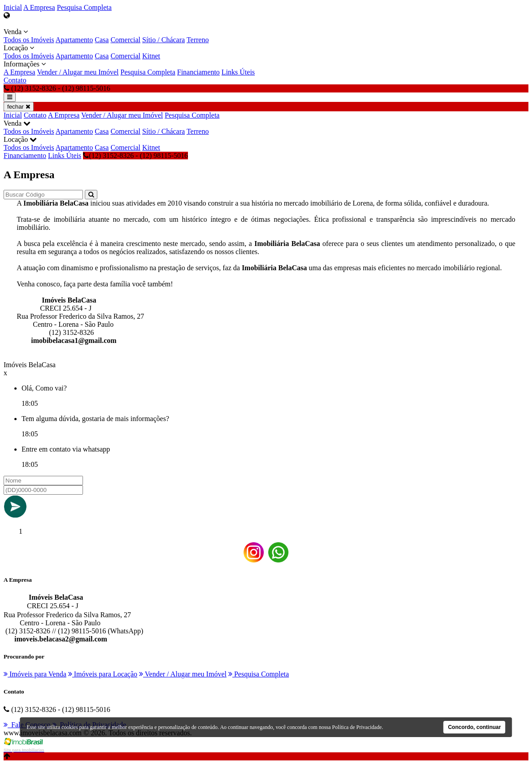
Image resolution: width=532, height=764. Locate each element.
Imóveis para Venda (35, 674)
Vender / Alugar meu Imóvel (78, 72)
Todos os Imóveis (29, 40)
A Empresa (39, 7)
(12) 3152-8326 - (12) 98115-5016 (135, 156)
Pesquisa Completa (84, 7)
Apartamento (74, 40)
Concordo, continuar (475, 727)
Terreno (198, 40)
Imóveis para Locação (103, 674)
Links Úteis (238, 72)
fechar (19, 107)
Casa (102, 40)
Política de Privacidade (357, 727)
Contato (15, 80)
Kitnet (151, 56)
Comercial (125, 40)
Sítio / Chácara (164, 40)
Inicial (13, 7)
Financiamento (198, 72)
